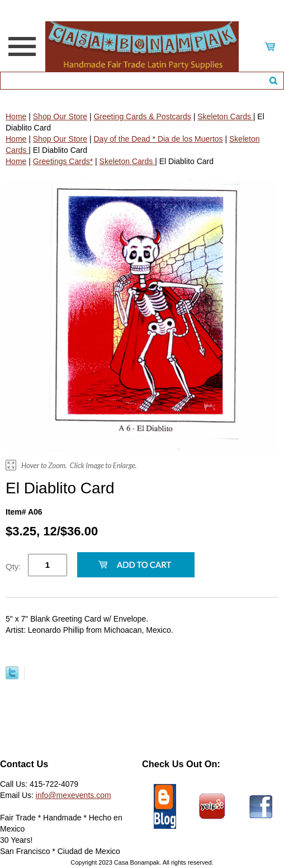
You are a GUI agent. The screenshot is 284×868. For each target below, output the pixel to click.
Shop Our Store (60, 116)
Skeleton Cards (225, 116)
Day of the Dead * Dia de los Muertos (158, 139)
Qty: (13, 566)
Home (16, 116)
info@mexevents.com (74, 795)
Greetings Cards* (63, 161)
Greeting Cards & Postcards (142, 116)
